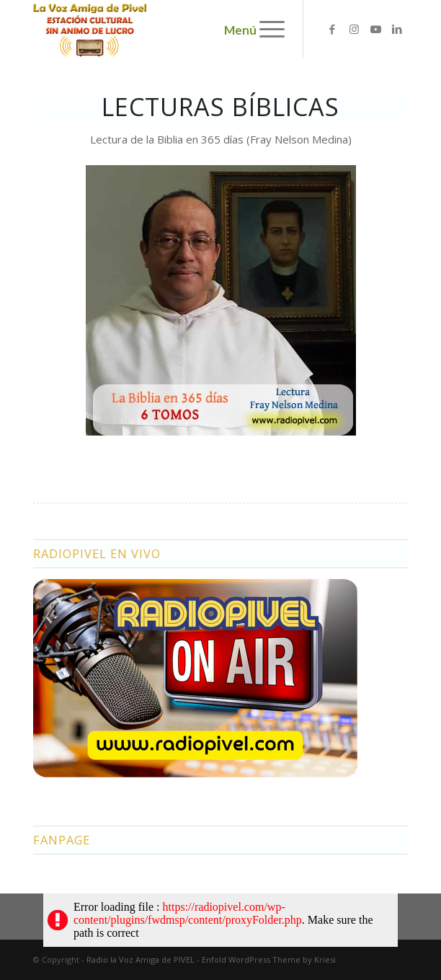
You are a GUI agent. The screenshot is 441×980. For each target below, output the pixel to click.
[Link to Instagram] (354, 29)
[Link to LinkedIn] (397, 29)
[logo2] (183, 29)
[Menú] (265, 29)
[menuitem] (265, 29)
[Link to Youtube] (375, 29)
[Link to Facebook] (332, 29)
